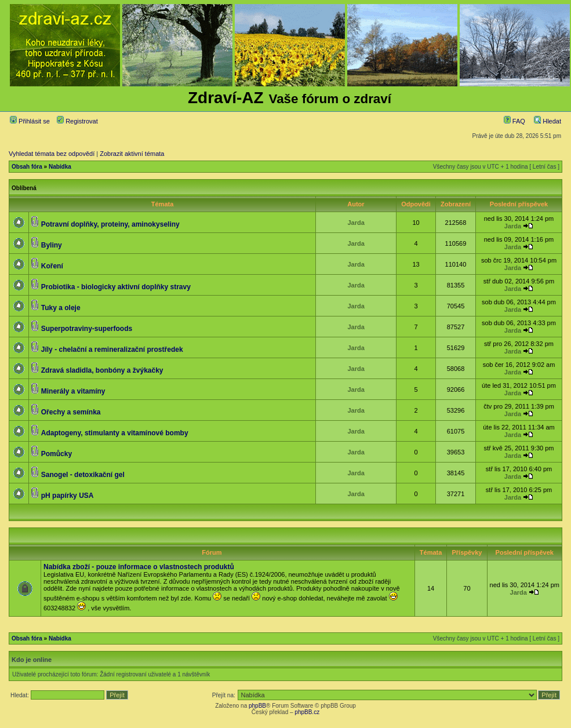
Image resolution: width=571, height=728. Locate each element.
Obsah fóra (27, 167)
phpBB (257, 706)
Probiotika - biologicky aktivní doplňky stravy (116, 287)
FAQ (514, 121)
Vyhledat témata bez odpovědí (52, 154)
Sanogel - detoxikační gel (83, 475)
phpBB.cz (307, 712)
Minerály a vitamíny (73, 391)
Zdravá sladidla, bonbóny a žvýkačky (102, 370)
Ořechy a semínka (71, 412)
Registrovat (77, 121)
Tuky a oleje (61, 308)
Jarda (356, 223)
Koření (52, 266)
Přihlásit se (30, 121)
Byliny (52, 245)
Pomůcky (57, 454)
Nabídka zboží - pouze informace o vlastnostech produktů (139, 567)
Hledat (548, 121)
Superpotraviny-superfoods (87, 329)
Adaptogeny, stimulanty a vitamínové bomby (115, 433)
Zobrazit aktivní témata (132, 154)
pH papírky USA (68, 496)
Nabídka (60, 167)
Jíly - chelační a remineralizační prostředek (112, 350)
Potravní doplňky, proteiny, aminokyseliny (110, 224)
